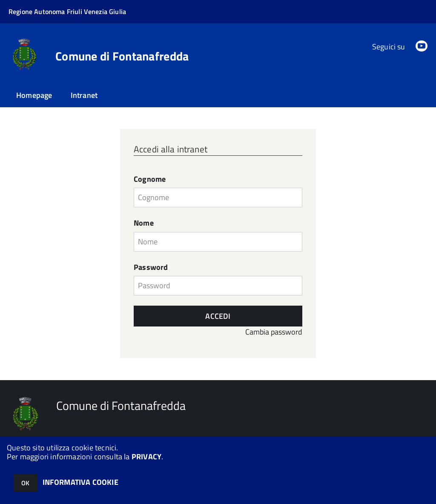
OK (25, 483)
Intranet (84, 95)
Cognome (150, 179)
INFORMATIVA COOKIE (80, 482)
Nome (144, 223)
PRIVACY (146, 457)
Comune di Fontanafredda (122, 56)
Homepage (34, 95)
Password (151, 267)
